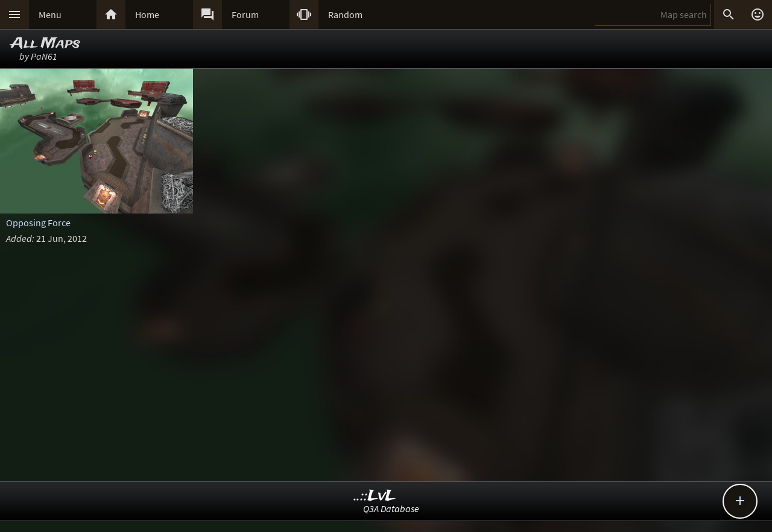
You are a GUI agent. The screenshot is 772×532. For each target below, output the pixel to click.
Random (345, 14)
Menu (50, 14)
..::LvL (375, 496)
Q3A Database (391, 508)
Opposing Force (38, 223)
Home (147, 14)
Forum (245, 14)
